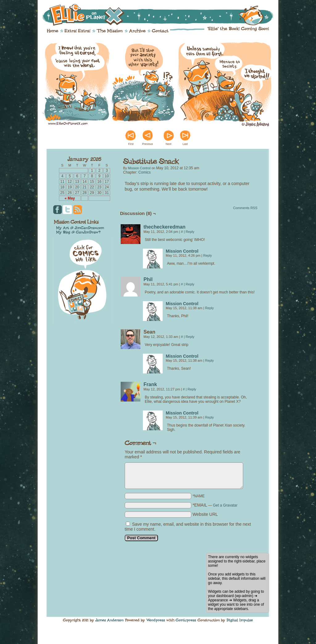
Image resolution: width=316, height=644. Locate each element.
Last (185, 144)
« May (70, 198)
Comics (144, 172)
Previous (147, 144)
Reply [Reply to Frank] (192, 389)
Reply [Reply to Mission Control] (208, 255)
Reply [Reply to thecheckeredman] (190, 232)
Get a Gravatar (225, 505)
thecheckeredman (164, 227)
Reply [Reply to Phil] (190, 284)
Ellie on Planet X (162, 15)
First (131, 144)
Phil (148, 279)
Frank (150, 384)
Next (169, 144)
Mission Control (139, 168)
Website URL (205, 514)
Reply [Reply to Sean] (190, 337)
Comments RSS (245, 208)
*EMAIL (215, 505)
